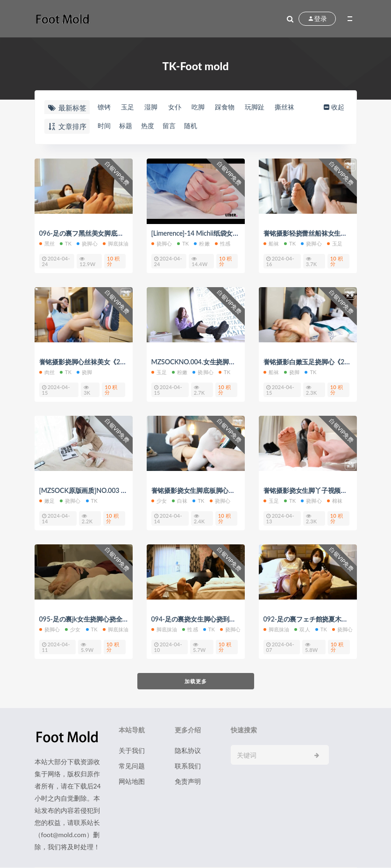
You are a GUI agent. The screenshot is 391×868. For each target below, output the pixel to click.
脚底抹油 (116, 243)
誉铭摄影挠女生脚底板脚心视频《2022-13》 (220, 491)
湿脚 (155, 107)
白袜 (180, 501)
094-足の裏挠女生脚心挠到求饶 (200, 619)
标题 (128, 126)
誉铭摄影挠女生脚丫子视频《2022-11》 (325, 491)
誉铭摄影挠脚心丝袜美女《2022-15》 (97, 362)
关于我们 (132, 751)
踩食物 (237, 107)
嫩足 (47, 501)
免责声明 (188, 782)
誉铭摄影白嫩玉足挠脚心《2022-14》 (322, 362)
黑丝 (47, 243)
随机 (200, 126)
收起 (339, 107)
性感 (223, 243)
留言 (176, 126)
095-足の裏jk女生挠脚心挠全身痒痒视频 (101, 619)
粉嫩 (202, 243)
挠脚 (84, 372)
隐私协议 (188, 751)
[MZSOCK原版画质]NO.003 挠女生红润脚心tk (110, 491)
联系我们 (188, 766)
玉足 (129, 107)
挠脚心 (87, 243)
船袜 (271, 243)
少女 (159, 501)
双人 (302, 629)
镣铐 (103, 107)
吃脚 (207, 107)
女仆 (181, 107)
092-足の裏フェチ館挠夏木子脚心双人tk (326, 619)
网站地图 (132, 782)
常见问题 (132, 766)
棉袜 (335, 501)
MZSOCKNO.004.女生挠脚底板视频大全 (213, 362)
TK (66, 243)
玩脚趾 (270, 107)
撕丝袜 (303, 107)
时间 (103, 126)
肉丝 (47, 372)
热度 (152, 126)
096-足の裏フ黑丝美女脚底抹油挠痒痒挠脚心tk (112, 233)
